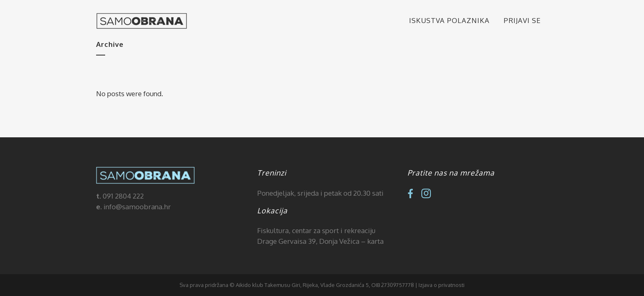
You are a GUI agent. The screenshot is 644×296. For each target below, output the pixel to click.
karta (375, 241)
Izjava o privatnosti (442, 285)
